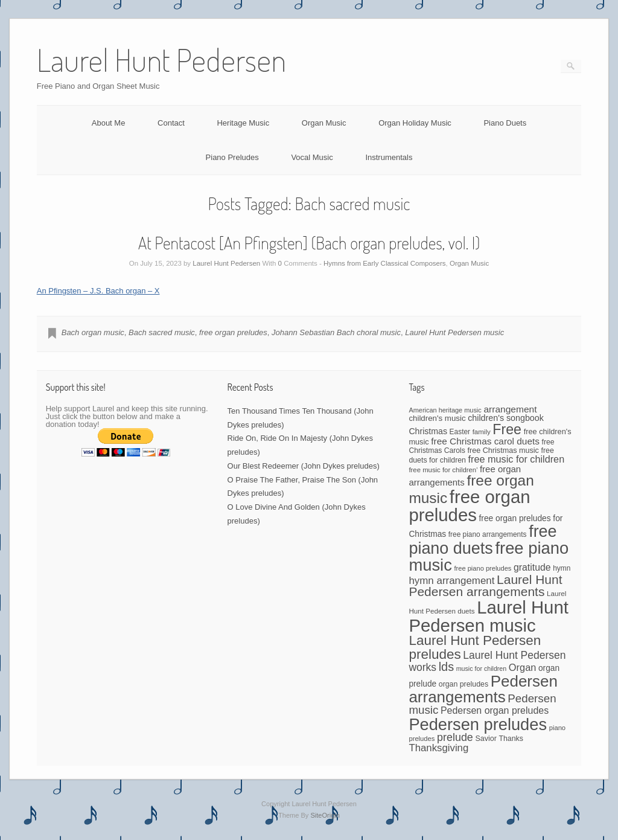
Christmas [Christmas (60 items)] (428, 431)
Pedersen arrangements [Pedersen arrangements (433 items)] (483, 689)
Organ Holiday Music (415, 123)
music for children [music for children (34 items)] (482, 668)
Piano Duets (505, 123)
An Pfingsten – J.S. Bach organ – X (98, 291)
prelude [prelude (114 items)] (455, 737)
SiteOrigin (325, 815)
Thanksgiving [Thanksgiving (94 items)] (438, 748)
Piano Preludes (232, 157)
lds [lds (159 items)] (446, 667)
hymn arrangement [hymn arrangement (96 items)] (451, 581)
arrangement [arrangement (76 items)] (510, 409)
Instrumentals (389, 157)
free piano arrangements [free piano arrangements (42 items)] (488, 534)
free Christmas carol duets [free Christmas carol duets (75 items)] (485, 441)
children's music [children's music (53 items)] (437, 418)
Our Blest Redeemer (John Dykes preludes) (304, 466)
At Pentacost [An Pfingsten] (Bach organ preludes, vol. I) (309, 243)
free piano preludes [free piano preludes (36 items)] (483, 568)
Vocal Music (312, 157)
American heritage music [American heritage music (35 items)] (445, 410)
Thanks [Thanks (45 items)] (511, 739)
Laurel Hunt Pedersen (226, 263)
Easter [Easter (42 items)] (460, 432)
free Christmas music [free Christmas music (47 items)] (503, 450)
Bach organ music (93, 332)
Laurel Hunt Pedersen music (454, 332)
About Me (109, 123)
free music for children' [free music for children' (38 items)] (443, 470)
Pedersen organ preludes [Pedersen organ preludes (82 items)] (495, 710)
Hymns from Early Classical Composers (385, 263)
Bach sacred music (162, 332)
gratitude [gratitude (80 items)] (532, 567)
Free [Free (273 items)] (507, 429)
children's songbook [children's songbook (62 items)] (506, 418)
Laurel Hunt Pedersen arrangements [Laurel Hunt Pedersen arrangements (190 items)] (485, 586)
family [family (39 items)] (482, 432)
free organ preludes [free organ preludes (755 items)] (469, 505)
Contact (171, 123)
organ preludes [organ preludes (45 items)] (463, 684)
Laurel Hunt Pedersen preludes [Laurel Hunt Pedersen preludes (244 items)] (475, 647)
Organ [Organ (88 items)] (522, 667)
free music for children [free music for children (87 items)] (517, 459)
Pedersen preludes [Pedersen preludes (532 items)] (478, 724)
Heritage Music (243, 123)
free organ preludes (233, 332)
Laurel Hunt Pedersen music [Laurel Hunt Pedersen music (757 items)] (488, 616)
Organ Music (324, 123)
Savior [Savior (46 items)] (486, 739)
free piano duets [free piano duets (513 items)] (483, 540)
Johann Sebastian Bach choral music (336, 332)
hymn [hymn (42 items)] (562, 568)
